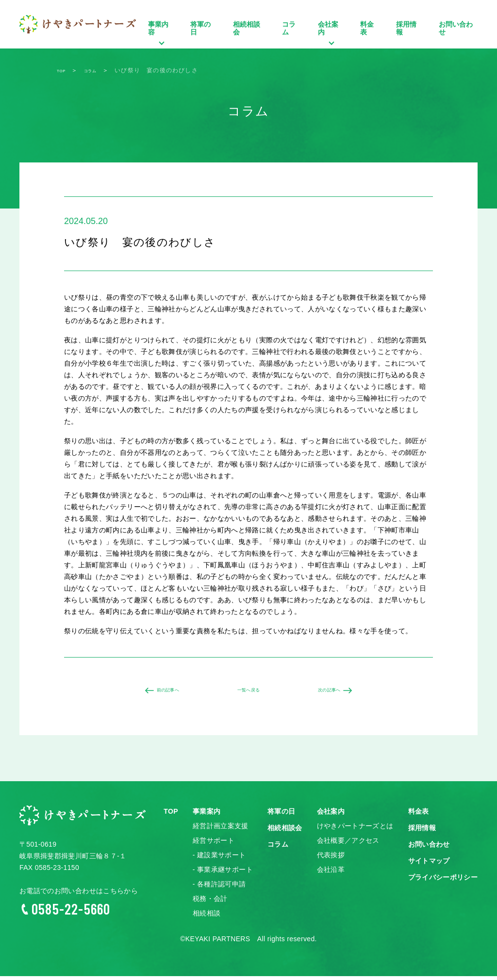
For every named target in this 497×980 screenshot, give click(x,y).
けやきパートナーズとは (355, 830)
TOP (171, 816)
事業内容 (161, 40)
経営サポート (214, 845)
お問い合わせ (456, 28)
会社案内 (331, 40)
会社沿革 (331, 874)
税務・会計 (210, 903)
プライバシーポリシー (443, 882)
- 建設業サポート (219, 859)
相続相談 (207, 917)
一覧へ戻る (248, 692)
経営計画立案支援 (221, 830)
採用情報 (406, 28)
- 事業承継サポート (223, 874)
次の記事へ (335, 692)
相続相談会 (247, 28)
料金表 (367, 28)
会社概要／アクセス (348, 845)
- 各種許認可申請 (219, 888)
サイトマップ (429, 865)
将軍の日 (200, 28)
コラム (289, 28)
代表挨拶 (331, 859)
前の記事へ (162, 692)
